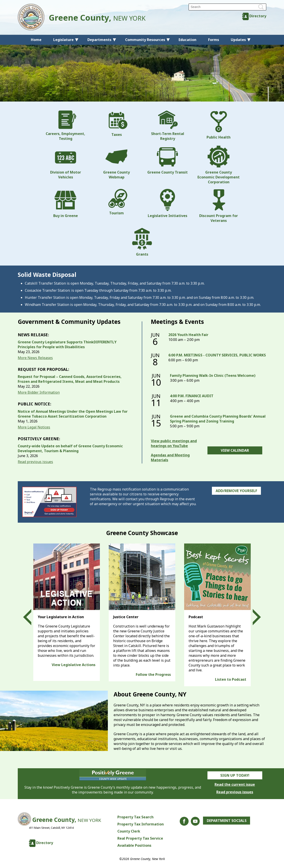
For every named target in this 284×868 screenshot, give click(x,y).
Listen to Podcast (231, 679)
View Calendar (235, 450)
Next (253, 617)
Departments (99, 40)
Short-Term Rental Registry (168, 126)
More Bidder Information (39, 392)
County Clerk (129, 831)
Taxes (116, 124)
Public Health (219, 125)
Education (187, 40)
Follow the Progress (153, 674)
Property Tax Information (140, 824)
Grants (142, 242)
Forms (214, 40)
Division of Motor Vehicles (66, 162)
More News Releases (35, 358)
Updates (238, 40)
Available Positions (134, 845)
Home (36, 40)
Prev (31, 617)
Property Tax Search (135, 817)
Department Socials (227, 821)
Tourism (116, 202)
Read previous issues (35, 462)
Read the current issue (235, 784)
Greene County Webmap (116, 162)
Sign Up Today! (235, 775)
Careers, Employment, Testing (65, 126)
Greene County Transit (168, 160)
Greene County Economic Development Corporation (219, 165)
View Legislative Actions (74, 665)
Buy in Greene (66, 203)
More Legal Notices (34, 427)
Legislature (63, 40)
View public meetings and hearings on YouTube (174, 443)
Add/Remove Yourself (236, 491)
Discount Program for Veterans (219, 206)
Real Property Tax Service (140, 838)
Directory (258, 16)
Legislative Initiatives (168, 203)
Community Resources (145, 40)
